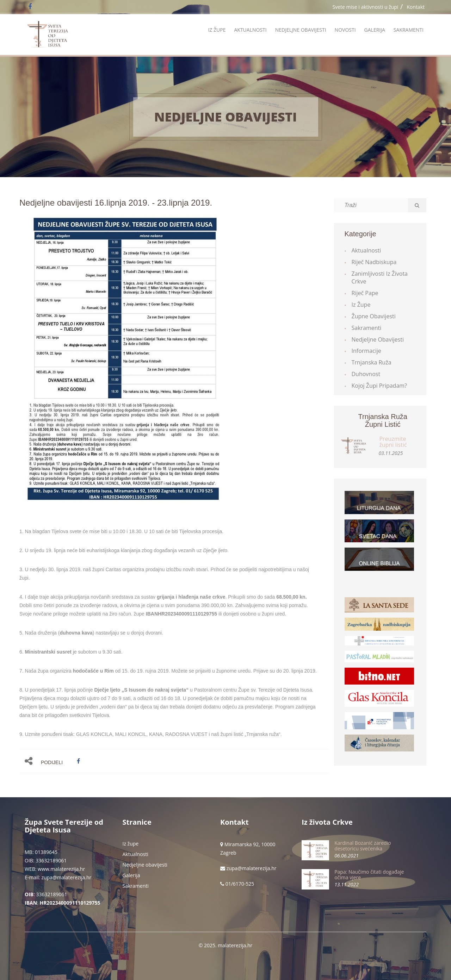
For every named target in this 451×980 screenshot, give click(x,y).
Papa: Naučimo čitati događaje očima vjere (369, 874)
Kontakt (416, 7)
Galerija (375, 30)
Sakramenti (409, 30)
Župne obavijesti (374, 316)
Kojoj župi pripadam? (379, 386)
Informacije (366, 351)
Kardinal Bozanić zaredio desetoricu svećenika (363, 845)
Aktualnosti (250, 30)
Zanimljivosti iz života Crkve (380, 278)
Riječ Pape (365, 293)
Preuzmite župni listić (393, 442)
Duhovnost (366, 374)
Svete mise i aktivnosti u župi (366, 7)
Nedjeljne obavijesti (301, 30)
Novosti (345, 30)
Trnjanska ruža (372, 362)
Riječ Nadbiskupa (374, 262)
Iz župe (217, 30)
